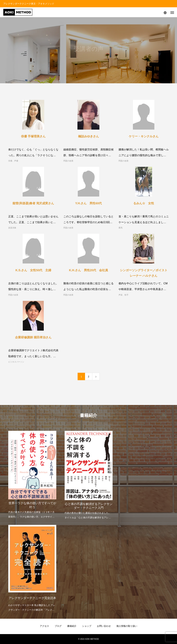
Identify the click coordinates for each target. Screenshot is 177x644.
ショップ (87, 626)
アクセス (44, 626)
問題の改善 (68, 161)
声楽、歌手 (124, 295)
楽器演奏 (12, 228)
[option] (32, 473)
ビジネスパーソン (16, 362)
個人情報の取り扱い (127, 626)
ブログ (58, 626)
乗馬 (121, 228)
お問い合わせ (104, 626)
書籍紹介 (72, 626)
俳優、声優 (13, 161)
